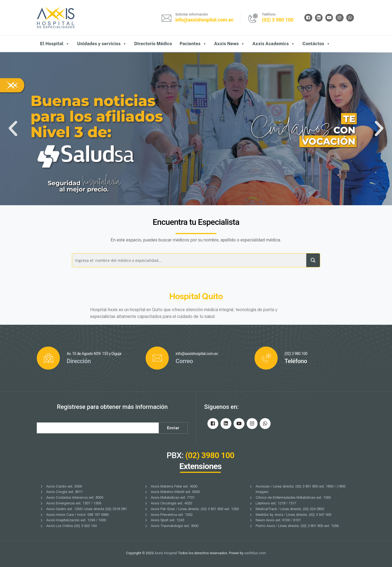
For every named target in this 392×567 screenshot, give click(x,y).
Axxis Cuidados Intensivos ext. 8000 (75, 498)
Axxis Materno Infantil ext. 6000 (175, 492)
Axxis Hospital (166, 553)
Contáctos (316, 44)
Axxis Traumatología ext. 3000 (175, 526)
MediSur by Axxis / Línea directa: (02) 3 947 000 (293, 515)
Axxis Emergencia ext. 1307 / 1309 (74, 504)
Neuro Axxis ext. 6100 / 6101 (278, 521)
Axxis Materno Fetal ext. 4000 (174, 487)
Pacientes (193, 44)
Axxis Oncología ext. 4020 (171, 504)
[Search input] (189, 260)
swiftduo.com (255, 553)
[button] (13, 129)
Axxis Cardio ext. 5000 (64, 487)
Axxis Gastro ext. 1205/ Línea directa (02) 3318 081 (87, 509)
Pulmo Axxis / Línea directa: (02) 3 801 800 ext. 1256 (297, 526)
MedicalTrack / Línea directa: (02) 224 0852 (290, 509)
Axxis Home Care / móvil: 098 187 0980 (77, 515)
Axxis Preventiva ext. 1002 (172, 515)
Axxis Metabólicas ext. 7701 (173, 498)
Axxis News (229, 44)
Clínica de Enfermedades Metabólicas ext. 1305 (293, 498)
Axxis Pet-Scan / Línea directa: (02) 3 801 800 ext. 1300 (195, 509)
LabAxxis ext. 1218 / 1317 (276, 504)
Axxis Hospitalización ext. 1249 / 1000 (76, 521)
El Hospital (55, 44)
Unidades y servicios (102, 44)
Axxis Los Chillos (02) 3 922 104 (71, 526)
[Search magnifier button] (313, 260)
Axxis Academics (274, 44)
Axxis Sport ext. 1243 (167, 521)
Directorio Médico (153, 44)
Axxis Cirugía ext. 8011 (65, 492)
